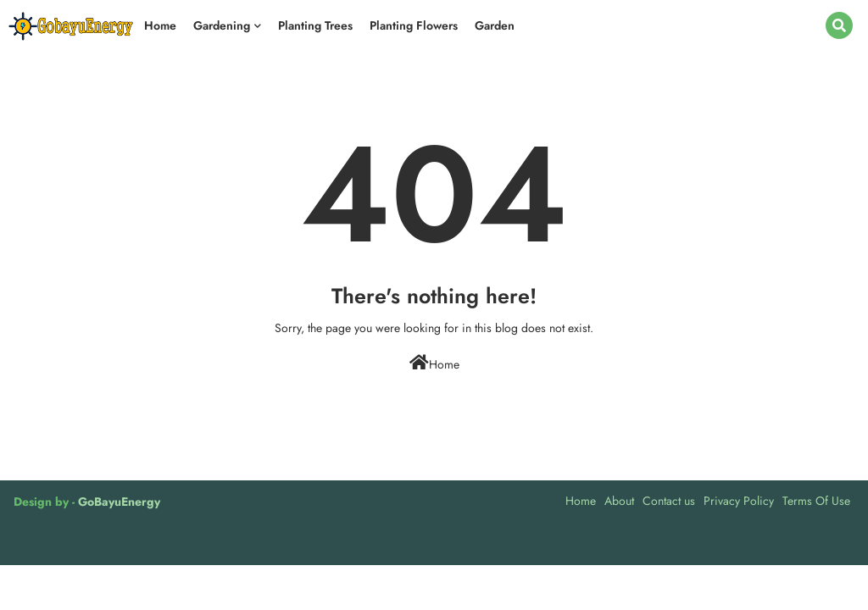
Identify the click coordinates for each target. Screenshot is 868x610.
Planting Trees (315, 25)
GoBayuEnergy (119, 502)
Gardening (222, 25)
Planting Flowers (414, 25)
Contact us (669, 501)
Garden (495, 25)
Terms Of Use (816, 501)
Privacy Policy (739, 501)
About (619, 501)
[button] (839, 25)
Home (160, 25)
